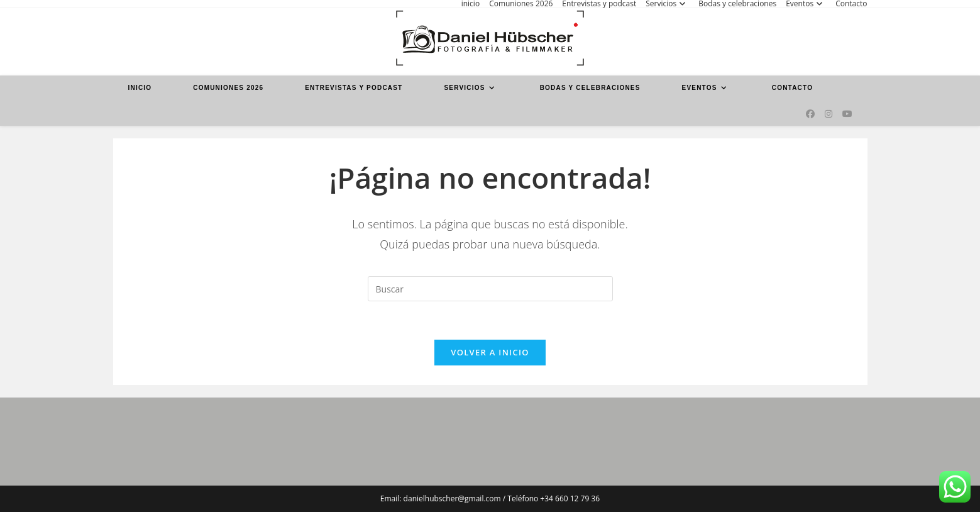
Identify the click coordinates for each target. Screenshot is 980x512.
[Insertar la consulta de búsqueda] (490, 289)
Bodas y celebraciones (737, 4)
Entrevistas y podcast (599, 4)
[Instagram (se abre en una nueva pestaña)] (829, 114)
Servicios (667, 4)
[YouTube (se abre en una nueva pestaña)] (847, 114)
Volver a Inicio (490, 352)
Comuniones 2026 (521, 4)
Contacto (851, 4)
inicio (471, 4)
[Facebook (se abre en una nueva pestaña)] (810, 114)
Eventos (806, 4)
